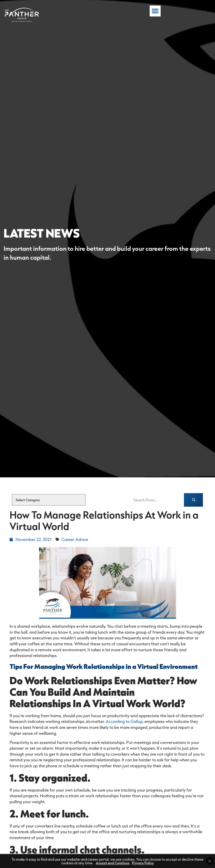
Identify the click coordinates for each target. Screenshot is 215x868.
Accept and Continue (113, 863)
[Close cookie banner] (210, 861)
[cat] (49, 500)
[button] (205, 12)
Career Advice (75, 539)
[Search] (193, 500)
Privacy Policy (143, 863)
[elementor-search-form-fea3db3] (157, 500)
